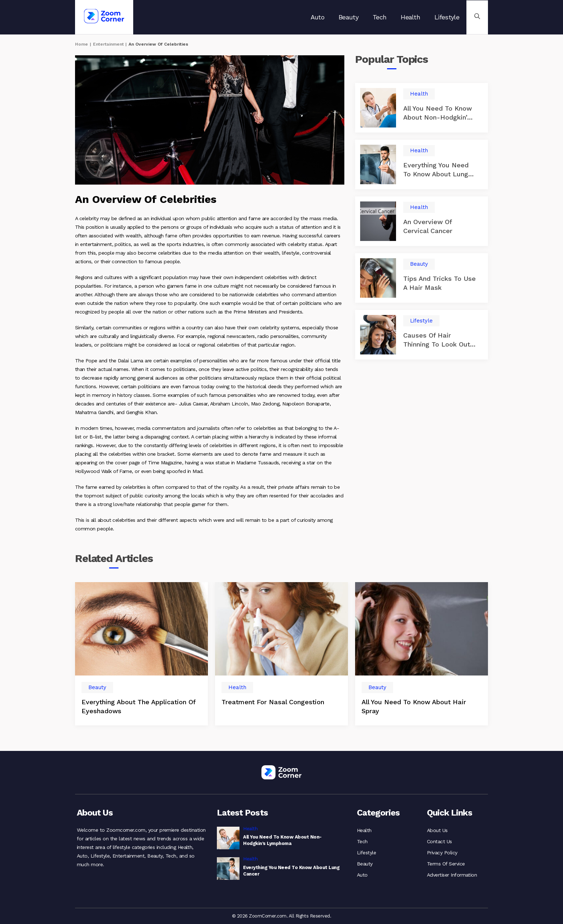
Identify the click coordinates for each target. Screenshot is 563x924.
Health (410, 17)
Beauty (348, 17)
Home (82, 44)
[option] (141, 654)
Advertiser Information (452, 873)
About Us (437, 830)
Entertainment (108, 44)
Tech (380, 17)
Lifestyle (447, 17)
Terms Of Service (446, 863)
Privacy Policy (442, 852)
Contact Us (439, 841)
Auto (317, 17)
